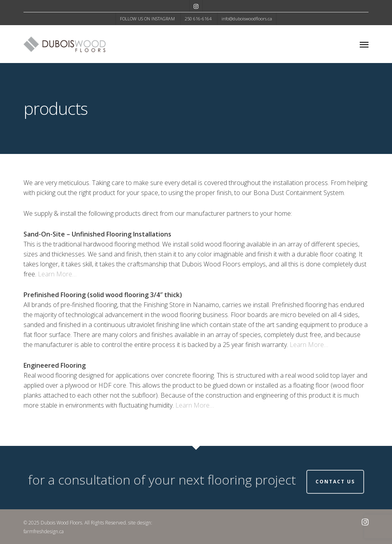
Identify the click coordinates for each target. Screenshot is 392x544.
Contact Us (335, 482)
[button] (364, 44)
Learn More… (57, 274)
